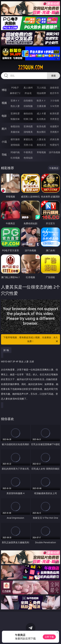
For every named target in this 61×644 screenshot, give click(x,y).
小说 (4, 142)
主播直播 (41, 106)
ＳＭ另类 (54, 106)
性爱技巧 (54, 145)
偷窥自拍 (15, 126)
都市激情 (15, 139)
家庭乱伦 (28, 139)
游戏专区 (54, 88)
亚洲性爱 (15, 113)
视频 (4, 103)
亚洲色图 (28, 126)
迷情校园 (15, 145)
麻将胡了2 (15, 93)
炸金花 (28, 93)
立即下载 (49, 637)
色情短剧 (28, 158)
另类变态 (54, 119)
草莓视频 (41, 152)
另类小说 (28, 145)
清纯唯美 (28, 132)
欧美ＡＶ (41, 100)
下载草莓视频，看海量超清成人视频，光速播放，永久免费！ (31, 340)
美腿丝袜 (15, 132)
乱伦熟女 (41, 119)
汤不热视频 (54, 152)
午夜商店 (28, 152)
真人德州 (28, 88)
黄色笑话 (41, 145)
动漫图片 (54, 126)
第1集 (6, 350)
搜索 (54, 76)
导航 (4, 155)
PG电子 (15, 88)
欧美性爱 (54, 113)
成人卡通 (41, 113)
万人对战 (41, 88)
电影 (4, 116)
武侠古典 (54, 139)
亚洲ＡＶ (15, 100)
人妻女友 (41, 139)
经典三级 (28, 119)
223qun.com (30, 67)
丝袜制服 (28, 106)
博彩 (4, 90)
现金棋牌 (41, 93)
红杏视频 (15, 158)
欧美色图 (41, 126)
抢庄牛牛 (54, 93)
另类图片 (54, 132)
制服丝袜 (15, 119)
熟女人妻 (15, 106)
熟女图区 (41, 132)
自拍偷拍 (28, 100)
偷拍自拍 (28, 113)
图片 (4, 129)
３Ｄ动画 (54, 100)
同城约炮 (15, 152)
